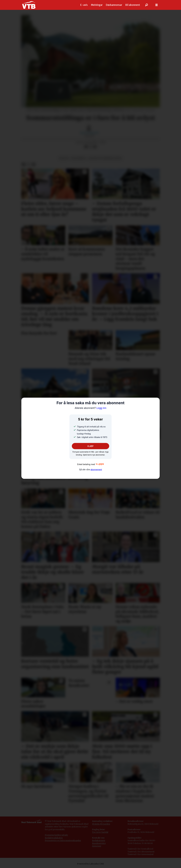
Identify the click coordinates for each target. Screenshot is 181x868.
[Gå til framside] (29, 5)
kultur (64, 158)
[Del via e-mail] (95, 147)
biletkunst (79, 158)
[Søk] (147, 5)
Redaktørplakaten (54, 838)
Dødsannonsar (114, 5)
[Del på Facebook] (86, 147)
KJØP (91, 446)
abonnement (96, 470)
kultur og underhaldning (105, 158)
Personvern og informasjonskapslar (63, 840)
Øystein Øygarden (101, 824)
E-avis (84, 5)
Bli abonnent (133, 5)
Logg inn (90, 408)
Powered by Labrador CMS (90, 864)
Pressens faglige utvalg (56, 835)
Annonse (97, 846)
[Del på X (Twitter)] (90, 147)
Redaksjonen (99, 840)
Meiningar (97, 5)
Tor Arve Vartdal (100, 832)
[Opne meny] (157, 5)
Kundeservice (99, 843)
